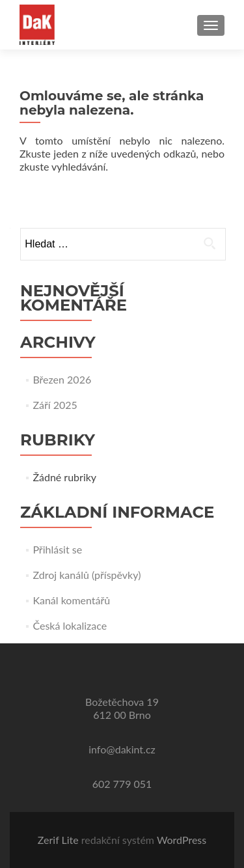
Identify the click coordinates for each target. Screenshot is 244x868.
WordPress (182, 840)
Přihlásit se (57, 549)
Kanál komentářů (71, 600)
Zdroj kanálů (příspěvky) (87, 575)
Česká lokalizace (70, 625)
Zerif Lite (60, 840)
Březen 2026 (62, 379)
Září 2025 (55, 405)
